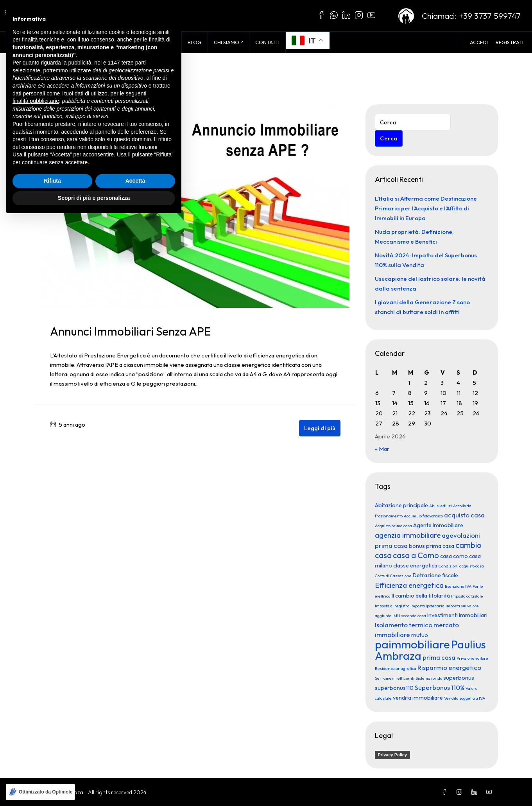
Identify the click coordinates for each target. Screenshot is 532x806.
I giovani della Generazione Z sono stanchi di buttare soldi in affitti (422, 307)
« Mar (382, 448)
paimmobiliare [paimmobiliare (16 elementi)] (412, 644)
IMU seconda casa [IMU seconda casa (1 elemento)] (409, 615)
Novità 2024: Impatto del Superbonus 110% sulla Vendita (426, 260)
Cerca (389, 138)
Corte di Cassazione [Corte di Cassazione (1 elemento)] (393, 575)
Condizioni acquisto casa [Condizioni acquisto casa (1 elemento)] (461, 565)
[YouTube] (491, 792)
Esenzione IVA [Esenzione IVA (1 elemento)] (458, 586)
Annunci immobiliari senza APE (130, 331)
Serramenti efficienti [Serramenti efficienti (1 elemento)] (395, 678)
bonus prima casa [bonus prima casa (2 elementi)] (432, 546)
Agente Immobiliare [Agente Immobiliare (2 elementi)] (438, 525)
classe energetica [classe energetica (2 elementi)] (415, 565)
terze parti (134, 650)
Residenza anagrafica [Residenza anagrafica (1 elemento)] (396, 668)
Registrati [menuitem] (510, 42)
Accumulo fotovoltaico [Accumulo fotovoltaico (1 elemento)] (423, 515)
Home (18, 42)
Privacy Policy (393, 754)
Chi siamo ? (228, 42)
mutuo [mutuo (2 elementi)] (420, 635)
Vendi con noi (157, 42)
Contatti (267, 42)
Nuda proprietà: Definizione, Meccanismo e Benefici (414, 236)
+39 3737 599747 (490, 16)
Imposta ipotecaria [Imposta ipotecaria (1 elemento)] (427, 605)
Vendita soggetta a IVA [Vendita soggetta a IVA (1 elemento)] (465, 698)
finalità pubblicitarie (36, 688)
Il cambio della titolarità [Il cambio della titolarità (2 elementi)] (421, 595)
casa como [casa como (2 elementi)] (454, 556)
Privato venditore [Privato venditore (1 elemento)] (472, 658)
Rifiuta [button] (52, 768)
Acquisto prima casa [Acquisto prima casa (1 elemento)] (393, 525)
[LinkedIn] (476, 792)
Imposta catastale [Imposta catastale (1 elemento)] (467, 596)
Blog (195, 42)
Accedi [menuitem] (479, 42)
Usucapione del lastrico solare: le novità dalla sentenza (430, 283)
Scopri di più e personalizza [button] (94, 784)
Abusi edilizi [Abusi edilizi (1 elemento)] (441, 505)
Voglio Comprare (101, 42)
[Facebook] (446, 792)
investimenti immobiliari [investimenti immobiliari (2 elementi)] (457, 615)
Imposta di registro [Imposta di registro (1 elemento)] (392, 605)
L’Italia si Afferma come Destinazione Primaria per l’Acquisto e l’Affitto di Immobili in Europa (426, 208)
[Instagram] (461, 792)
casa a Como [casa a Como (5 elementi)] (416, 555)
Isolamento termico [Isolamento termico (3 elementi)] (404, 624)
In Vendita (51, 42)
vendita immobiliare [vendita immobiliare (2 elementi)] (418, 697)
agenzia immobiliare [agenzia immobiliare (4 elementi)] (408, 535)
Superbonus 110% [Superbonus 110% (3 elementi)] (440, 687)
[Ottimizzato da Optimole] (40, 792)
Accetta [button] (135, 768)
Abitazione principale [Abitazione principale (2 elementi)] (401, 505)
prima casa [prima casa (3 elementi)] (439, 657)
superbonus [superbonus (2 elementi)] (459, 677)
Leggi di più (320, 428)
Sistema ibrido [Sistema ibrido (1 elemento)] (429, 678)
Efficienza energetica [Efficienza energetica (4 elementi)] (409, 585)
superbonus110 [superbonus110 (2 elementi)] (394, 688)
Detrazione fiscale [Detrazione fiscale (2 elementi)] (435, 575)
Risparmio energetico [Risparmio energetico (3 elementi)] (449, 667)
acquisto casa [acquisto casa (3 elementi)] (464, 514)
